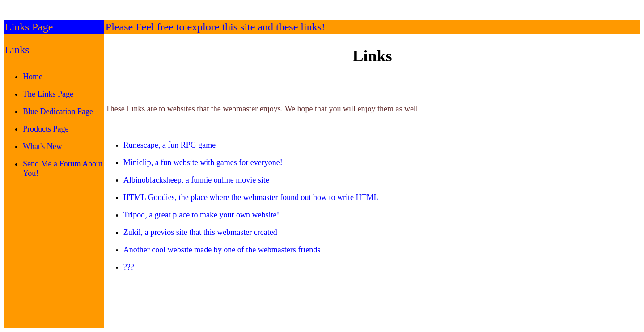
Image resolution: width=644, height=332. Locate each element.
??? (129, 267)
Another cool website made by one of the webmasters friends (222, 250)
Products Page (46, 129)
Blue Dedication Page (58, 111)
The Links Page (48, 94)
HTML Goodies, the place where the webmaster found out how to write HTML (251, 197)
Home (33, 77)
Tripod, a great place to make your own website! (201, 215)
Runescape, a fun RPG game (169, 145)
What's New (42, 146)
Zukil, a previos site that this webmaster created (200, 232)
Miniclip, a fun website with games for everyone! (203, 162)
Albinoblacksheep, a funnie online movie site (196, 180)
